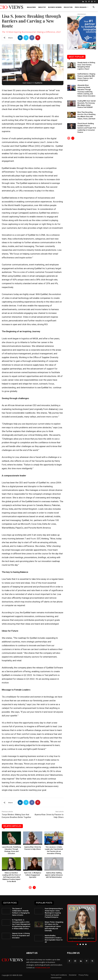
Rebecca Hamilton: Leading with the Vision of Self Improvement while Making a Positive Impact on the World (11, 877)
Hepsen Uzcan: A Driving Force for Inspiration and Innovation (21, 936)
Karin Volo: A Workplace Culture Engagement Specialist (33, 875)
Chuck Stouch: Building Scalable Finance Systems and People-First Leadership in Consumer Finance (87, 128)
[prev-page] (30, 887)
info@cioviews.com (43, 967)
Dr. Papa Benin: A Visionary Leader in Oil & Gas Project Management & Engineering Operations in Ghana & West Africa (21, 924)
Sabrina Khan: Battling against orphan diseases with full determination (54, 875)
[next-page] (34, 887)
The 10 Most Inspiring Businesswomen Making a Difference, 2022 (31, 32)
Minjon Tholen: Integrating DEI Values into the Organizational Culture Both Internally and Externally (54, 926)
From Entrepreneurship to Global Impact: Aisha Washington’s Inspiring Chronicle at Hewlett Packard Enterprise (54, 913)
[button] (94, 7)
